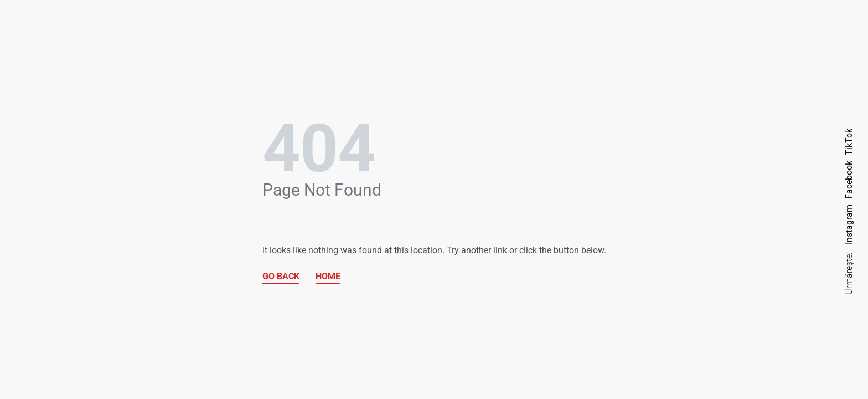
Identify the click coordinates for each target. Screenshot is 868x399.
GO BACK (281, 276)
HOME (328, 276)
